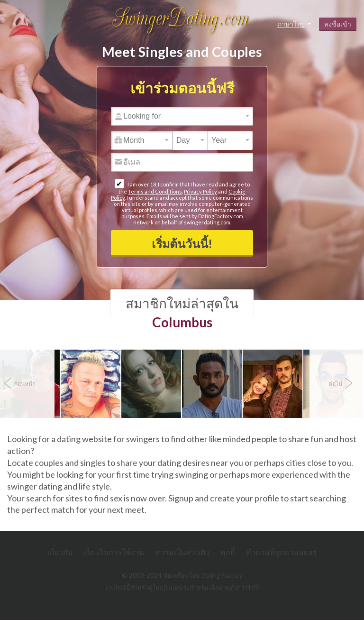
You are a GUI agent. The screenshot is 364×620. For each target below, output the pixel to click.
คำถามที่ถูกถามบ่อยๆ (281, 552)
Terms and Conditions (155, 191)
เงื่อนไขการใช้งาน (114, 552)
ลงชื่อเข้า (338, 24)
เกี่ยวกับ (60, 552)
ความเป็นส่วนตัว (182, 552)
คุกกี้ (228, 552)
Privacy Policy (200, 191)
